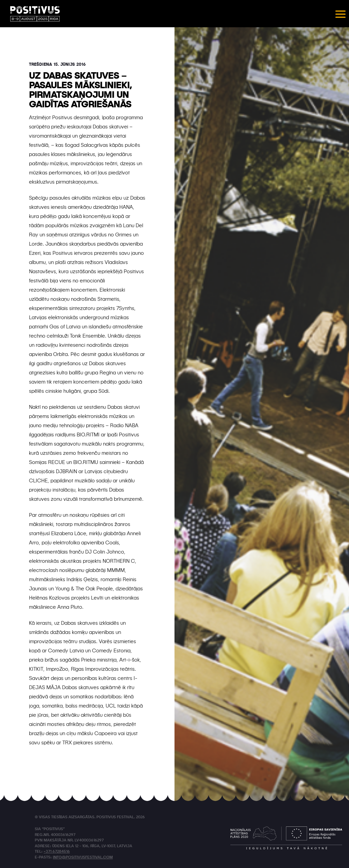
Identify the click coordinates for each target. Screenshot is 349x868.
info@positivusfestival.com (83, 858)
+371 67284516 (57, 852)
